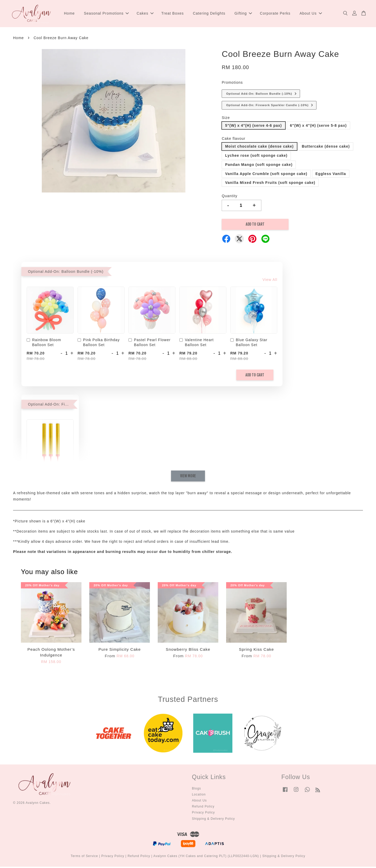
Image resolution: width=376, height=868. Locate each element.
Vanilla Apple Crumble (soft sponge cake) (266, 175)
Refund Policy (203, 808)
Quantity (230, 197)
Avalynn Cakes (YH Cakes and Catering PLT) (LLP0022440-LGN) (206, 858)
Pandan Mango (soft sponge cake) (259, 166)
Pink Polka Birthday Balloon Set (99, 344)
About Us (311, 14)
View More (188, 477)
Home (69, 14)
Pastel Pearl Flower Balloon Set (149, 344)
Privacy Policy (203, 814)
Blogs (196, 790)
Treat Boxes (173, 14)
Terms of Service (84, 858)
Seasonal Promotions (106, 14)
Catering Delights (209, 14)
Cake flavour (234, 140)
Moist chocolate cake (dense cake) (259, 148)
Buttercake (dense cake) (326, 148)
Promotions (232, 84)
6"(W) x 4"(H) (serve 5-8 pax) (318, 127)
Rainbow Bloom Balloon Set (44, 344)
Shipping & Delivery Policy (213, 820)
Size (226, 119)
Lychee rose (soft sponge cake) (256, 157)
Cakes (145, 14)
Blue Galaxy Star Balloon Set (249, 344)
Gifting (243, 14)
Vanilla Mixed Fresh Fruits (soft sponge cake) (270, 184)
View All (270, 281)
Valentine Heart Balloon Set (196, 344)
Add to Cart (255, 376)
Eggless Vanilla (331, 175)
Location (199, 796)
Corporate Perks (275, 14)
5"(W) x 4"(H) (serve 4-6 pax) (253, 127)
